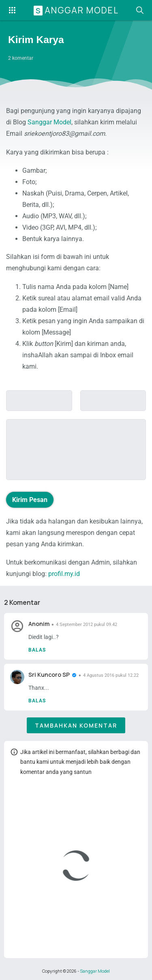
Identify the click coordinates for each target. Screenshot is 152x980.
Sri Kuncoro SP (49, 675)
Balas (37, 650)
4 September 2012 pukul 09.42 (87, 625)
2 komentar (21, 58)
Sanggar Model (77, 10)
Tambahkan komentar (76, 725)
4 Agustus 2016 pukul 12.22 (111, 675)
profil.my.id (64, 574)
